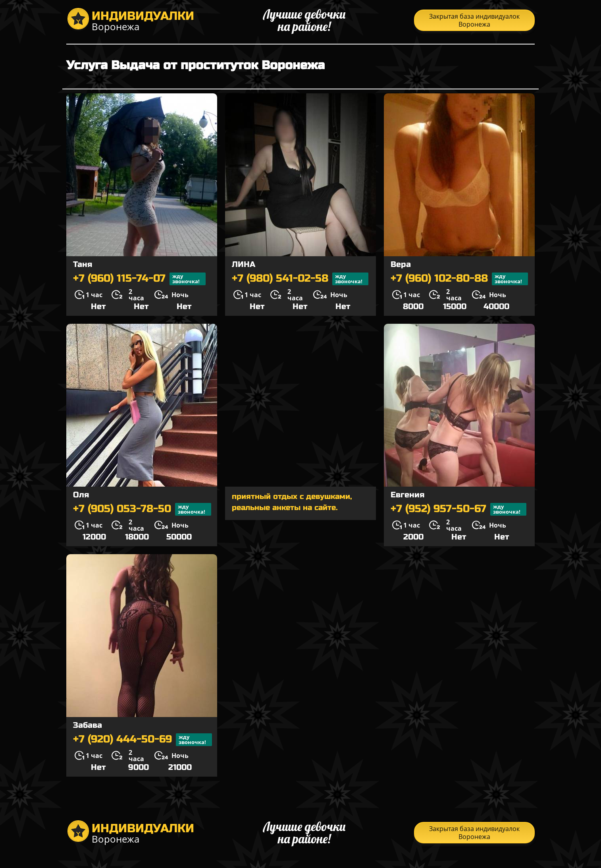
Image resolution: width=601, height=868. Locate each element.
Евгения (407, 495)
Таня (83, 264)
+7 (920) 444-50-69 (143, 740)
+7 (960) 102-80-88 (459, 279)
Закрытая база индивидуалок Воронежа (474, 20)
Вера (401, 264)
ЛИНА (244, 264)
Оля (81, 495)
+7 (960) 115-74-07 (139, 279)
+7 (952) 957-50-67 (458, 509)
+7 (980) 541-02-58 (300, 279)
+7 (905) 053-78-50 (142, 509)
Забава (88, 725)
